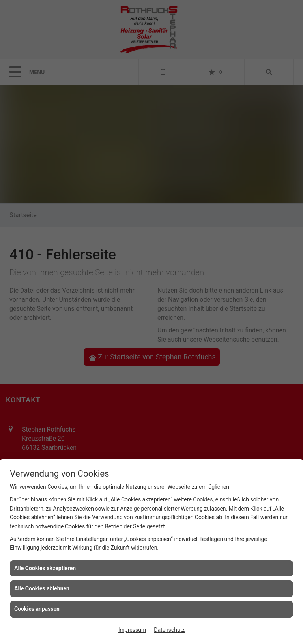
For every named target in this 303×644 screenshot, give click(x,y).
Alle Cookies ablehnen (42, 588)
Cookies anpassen (37, 609)
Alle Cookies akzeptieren (45, 568)
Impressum (132, 630)
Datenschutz (169, 630)
